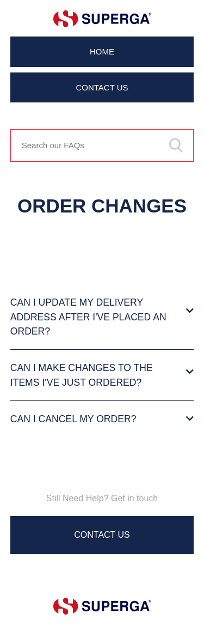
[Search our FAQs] (102, 145)
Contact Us (102, 87)
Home (102, 51)
